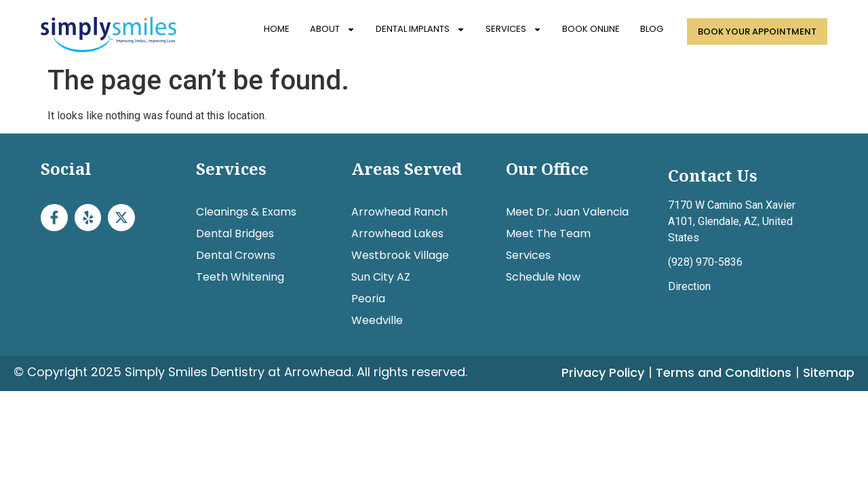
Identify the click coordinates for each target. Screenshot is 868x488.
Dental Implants (420, 29)
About (333, 29)
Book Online (591, 29)
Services (514, 29)
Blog (652, 29)
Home (277, 29)
